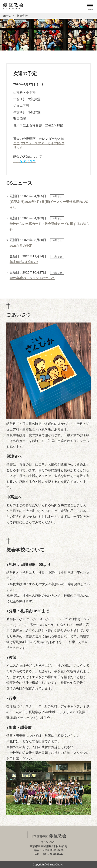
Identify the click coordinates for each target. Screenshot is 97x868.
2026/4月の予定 (21, 246)
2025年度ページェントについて (32, 278)
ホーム (7, 16)
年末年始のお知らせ (24, 262)
